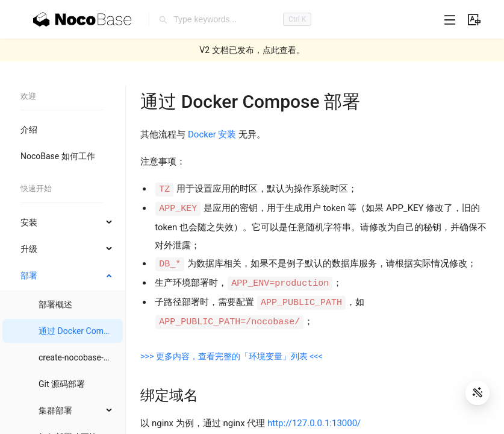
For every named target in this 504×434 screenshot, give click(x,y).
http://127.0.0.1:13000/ (314, 423)
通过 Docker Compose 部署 (90, 331)
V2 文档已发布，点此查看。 (252, 50)
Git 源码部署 (62, 384)
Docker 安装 (212, 134)
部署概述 (55, 304)
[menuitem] (63, 130)
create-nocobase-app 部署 (88, 357)
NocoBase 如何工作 (58, 156)
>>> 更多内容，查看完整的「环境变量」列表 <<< (231, 356)
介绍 (29, 130)
